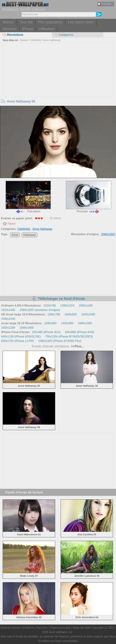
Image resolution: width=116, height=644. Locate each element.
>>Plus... (77, 346)
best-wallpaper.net (61, 632)
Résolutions (13, 35)
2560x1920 (108, 234)
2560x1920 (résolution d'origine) (40, 310)
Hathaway (30, 235)
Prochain (88, 197)
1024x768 (49, 306)
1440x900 (67, 323)
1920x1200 (8, 328)
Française (104, 4)
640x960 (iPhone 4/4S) (80, 332)
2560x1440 (8, 319)
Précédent (28, 197)
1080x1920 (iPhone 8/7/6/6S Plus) (60, 341)
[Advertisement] (58, 70)
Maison (8, 22)
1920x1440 (8, 310)
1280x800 (50, 323)
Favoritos (42, 628)
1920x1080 (88, 314)
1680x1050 (85, 323)
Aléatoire (10, 29)
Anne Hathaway (52, 40)
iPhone (28, 29)
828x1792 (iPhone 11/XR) (18, 341)
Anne (15, 235)
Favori (12, 224)
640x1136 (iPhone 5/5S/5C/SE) (21, 337)
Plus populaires (50, 22)
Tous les (26, 22)
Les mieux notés (81, 22)
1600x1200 (86, 306)
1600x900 (71, 314)
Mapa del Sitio (82, 628)
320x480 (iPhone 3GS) (46, 332)
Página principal (60, 628)
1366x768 (54, 314)
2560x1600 (27, 328)
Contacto (28, 628)
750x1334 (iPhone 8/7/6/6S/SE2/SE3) (69, 337)
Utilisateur (47, 29)
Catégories (64, 35)
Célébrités (36, 40)
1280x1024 (67, 306)
